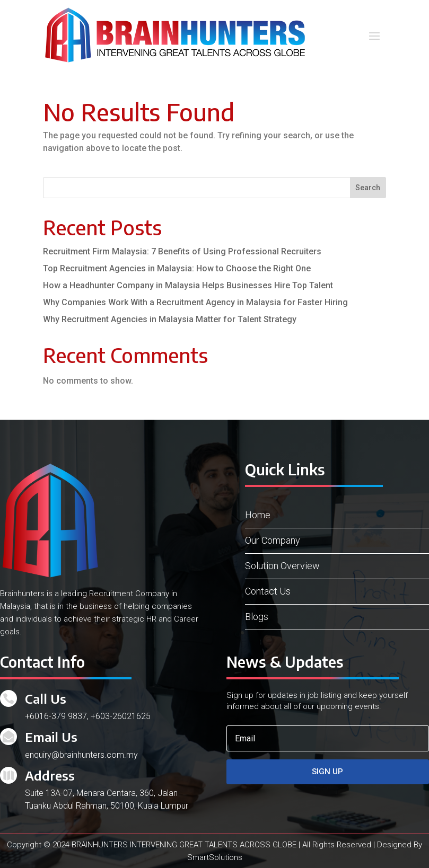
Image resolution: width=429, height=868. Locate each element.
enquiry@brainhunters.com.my (81, 755)
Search (368, 188)
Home (258, 515)
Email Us (51, 737)
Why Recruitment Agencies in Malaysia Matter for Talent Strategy (170, 319)
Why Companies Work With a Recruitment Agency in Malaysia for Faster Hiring (195, 302)
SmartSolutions (215, 857)
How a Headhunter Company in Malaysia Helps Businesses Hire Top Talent (188, 285)
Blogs (257, 617)
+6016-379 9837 (56, 716)
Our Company (273, 540)
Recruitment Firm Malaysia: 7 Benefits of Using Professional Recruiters (182, 251)
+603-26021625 (121, 716)
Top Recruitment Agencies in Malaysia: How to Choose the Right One (177, 268)
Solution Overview (282, 566)
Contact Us (268, 591)
